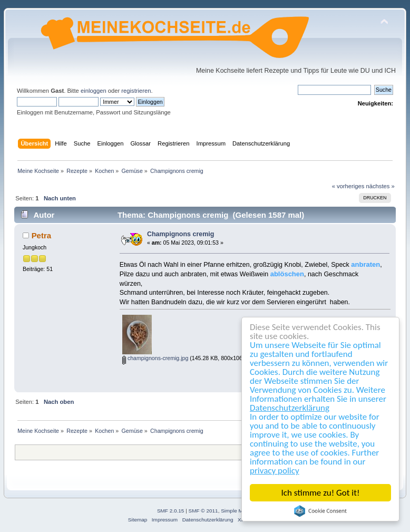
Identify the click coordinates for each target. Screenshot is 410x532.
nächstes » (380, 186)
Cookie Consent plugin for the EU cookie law (321, 511)
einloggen (94, 91)
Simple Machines (241, 511)
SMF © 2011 (203, 511)
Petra (41, 235)
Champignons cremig (180, 234)
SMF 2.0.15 (171, 511)
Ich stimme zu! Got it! (321, 493)
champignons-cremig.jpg (155, 358)
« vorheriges (348, 186)
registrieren (136, 91)
